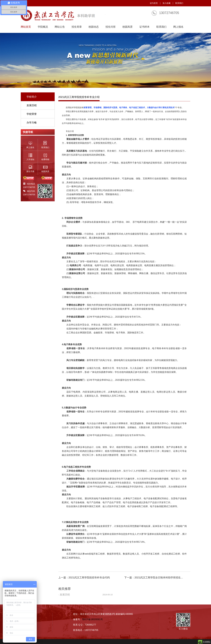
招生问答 (111, 27)
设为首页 (154, 3)
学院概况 (43, 27)
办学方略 (32, 123)
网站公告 (60, 27)
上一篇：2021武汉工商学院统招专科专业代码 (84, 578)
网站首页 (26, 27)
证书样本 (144, 27)
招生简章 (77, 27)
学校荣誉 (32, 114)
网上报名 (178, 27)
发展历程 (32, 105)
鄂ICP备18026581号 (93, 619)
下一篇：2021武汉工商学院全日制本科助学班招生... (154, 578)
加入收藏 (167, 3)
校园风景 (128, 27)
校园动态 (94, 27)
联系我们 (179, 3)
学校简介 (32, 97)
